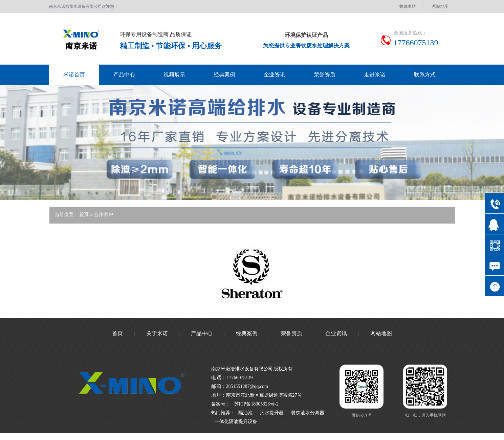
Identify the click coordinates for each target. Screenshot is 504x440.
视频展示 (174, 75)
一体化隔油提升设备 (236, 422)
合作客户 (104, 214)
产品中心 (124, 75)
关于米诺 (157, 333)
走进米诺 (375, 75)
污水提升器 (272, 413)
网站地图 (440, 6)
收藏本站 (408, 6)
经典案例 (224, 75)
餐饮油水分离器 (308, 413)
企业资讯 (275, 75)
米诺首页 (74, 75)
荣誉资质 (325, 75)
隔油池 (245, 413)
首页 (85, 214)
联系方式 (425, 75)
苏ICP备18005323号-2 (256, 404)
